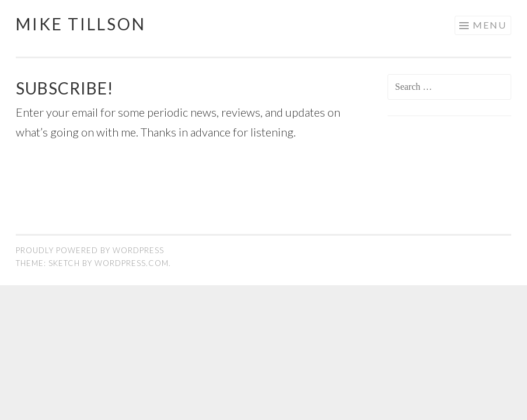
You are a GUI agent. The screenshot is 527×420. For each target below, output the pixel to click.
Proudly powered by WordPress (90, 250)
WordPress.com (132, 263)
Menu (490, 25)
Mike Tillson (81, 24)
